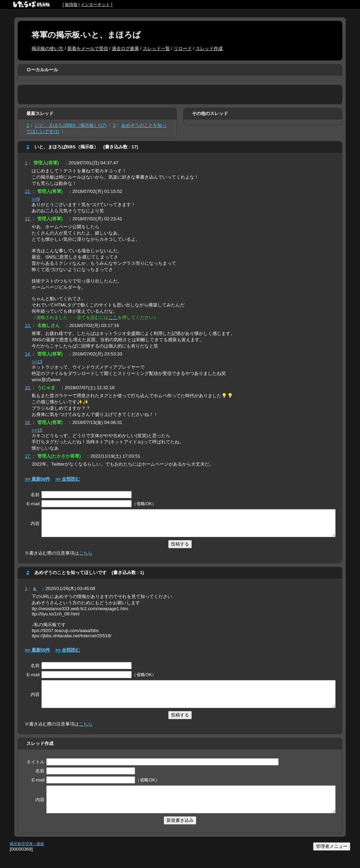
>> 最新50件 (37, 479)
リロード (183, 48)
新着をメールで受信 (88, 48)
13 (28, 325)
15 (28, 388)
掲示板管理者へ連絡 (27, 859)
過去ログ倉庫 (125, 48)
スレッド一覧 (156, 48)
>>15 (37, 430)
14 (28, 354)
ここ (113, 317)
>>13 (37, 362)
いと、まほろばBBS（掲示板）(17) (71, 125)
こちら (86, 558)
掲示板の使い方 (47, 48)
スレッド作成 (209, 48)
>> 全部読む (68, 479)
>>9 (36, 199)
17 (28, 456)
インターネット (95, 5)
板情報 (71, 5)
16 (28, 422)
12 (28, 219)
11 (28, 191)
